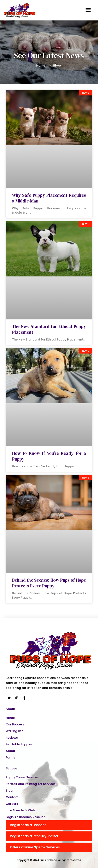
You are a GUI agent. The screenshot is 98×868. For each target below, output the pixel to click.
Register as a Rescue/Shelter (34, 836)
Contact (12, 797)
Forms (10, 757)
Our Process (15, 724)
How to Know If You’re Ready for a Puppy (49, 456)
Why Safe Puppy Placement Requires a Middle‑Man (49, 198)
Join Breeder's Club (20, 810)
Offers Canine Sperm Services (35, 847)
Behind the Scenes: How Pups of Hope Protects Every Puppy (49, 583)
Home (10, 718)
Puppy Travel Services (22, 777)
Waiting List (14, 731)
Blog (9, 791)
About (10, 751)
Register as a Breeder (28, 825)
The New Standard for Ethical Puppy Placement (49, 329)
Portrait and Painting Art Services (31, 784)
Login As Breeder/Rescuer (25, 817)
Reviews (12, 738)
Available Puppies (19, 744)
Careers (12, 804)
